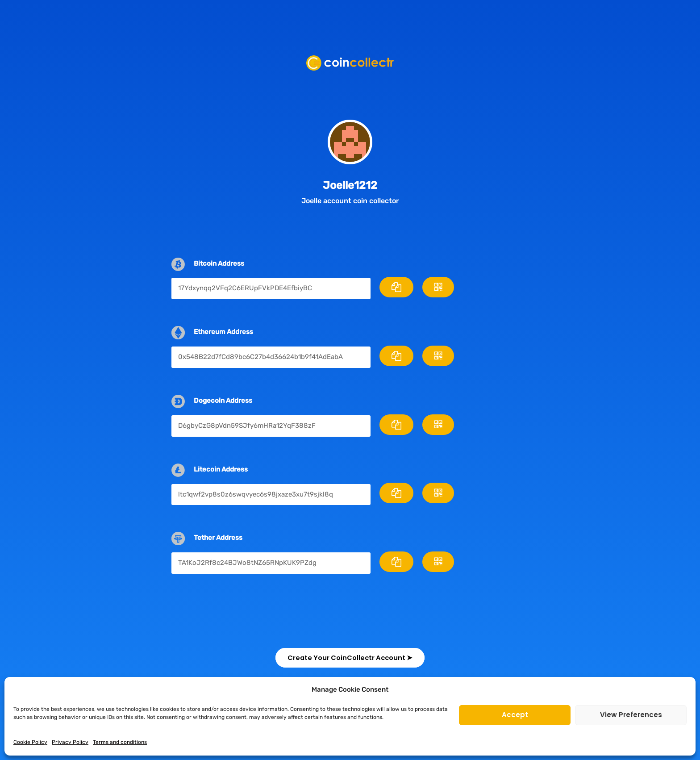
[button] (350, 658)
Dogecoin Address (223, 401)
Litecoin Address (221, 469)
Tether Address (218, 538)
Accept (515, 715)
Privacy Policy (70, 742)
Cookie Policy (30, 742)
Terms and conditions (120, 742)
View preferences (631, 715)
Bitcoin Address (219, 263)
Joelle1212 (350, 185)
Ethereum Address (223, 332)
